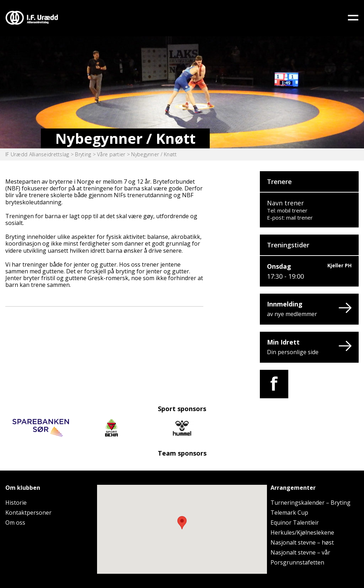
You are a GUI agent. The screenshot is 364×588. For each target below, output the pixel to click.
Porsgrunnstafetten (297, 562)
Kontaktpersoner (28, 513)
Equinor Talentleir (295, 523)
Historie (16, 503)
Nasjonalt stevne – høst (302, 542)
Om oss (15, 523)
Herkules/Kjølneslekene (302, 532)
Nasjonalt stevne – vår (300, 552)
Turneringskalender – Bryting (311, 503)
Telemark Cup (289, 513)
